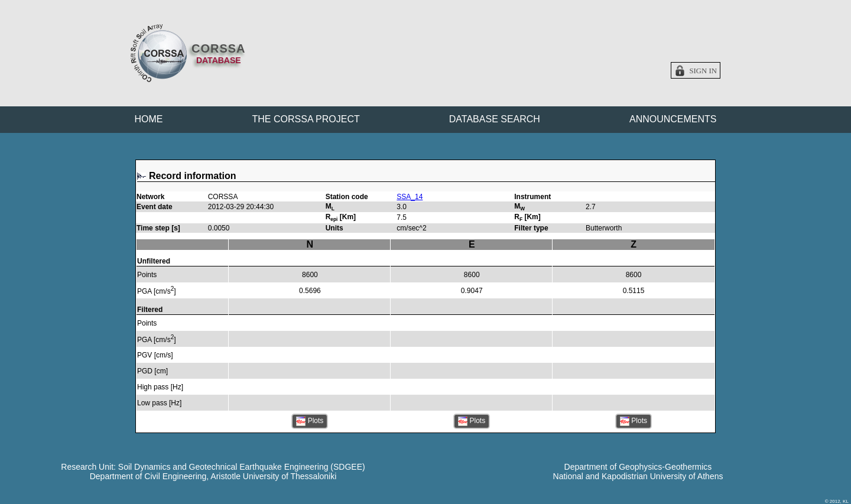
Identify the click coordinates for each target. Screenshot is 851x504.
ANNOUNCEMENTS (673, 119)
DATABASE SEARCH (495, 119)
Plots (310, 421)
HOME (149, 119)
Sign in (703, 71)
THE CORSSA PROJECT (306, 119)
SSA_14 (410, 197)
